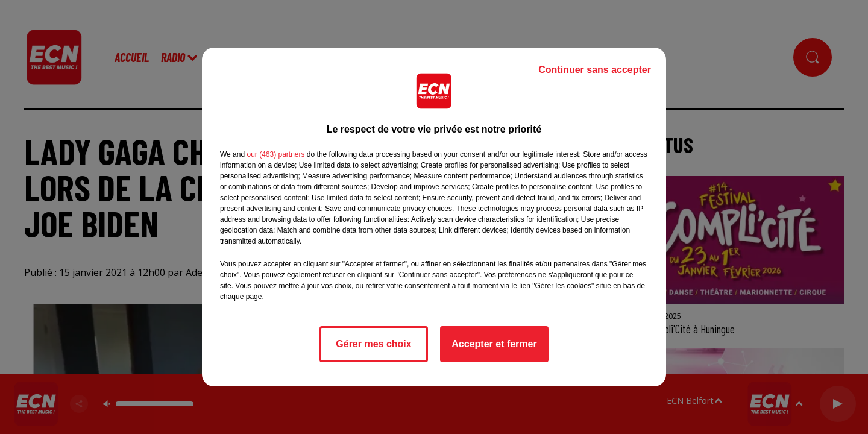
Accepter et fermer (494, 344)
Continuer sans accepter (595, 70)
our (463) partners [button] (275, 154)
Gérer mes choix (373, 344)
